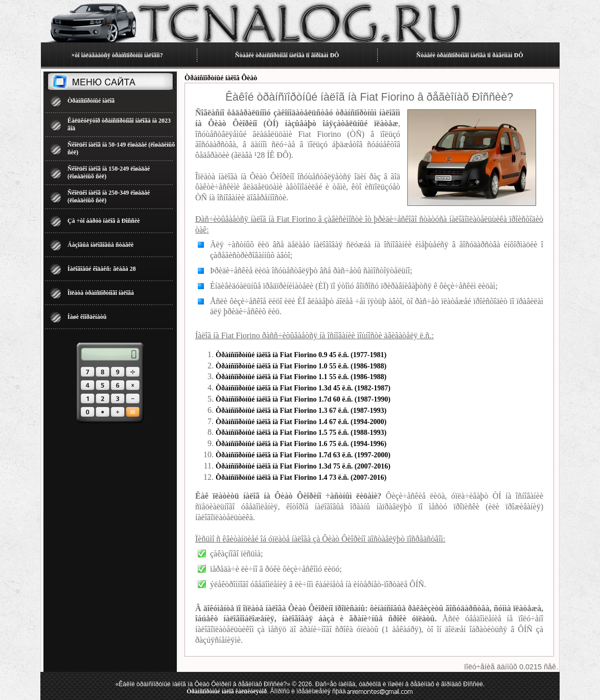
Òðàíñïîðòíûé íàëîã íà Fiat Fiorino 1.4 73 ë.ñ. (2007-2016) (301, 477)
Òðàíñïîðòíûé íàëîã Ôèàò (221, 78)
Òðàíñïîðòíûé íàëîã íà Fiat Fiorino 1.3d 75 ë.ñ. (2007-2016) (303, 466)
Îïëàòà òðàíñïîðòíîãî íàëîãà (101, 293)
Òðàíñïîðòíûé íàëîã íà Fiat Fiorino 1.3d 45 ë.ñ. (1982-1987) (303, 388)
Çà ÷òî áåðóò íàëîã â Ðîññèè (104, 221)
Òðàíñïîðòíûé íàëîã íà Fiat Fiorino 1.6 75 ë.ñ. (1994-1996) (301, 444)
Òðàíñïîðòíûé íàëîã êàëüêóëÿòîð (227, 691)
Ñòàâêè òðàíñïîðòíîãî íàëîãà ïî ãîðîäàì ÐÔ (287, 55)
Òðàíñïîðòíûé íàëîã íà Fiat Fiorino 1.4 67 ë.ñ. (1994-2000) (301, 422)
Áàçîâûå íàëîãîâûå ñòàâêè (100, 245)
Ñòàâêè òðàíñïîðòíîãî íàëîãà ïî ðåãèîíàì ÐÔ (470, 55)
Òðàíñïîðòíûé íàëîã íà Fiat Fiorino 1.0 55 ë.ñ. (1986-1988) (301, 366)
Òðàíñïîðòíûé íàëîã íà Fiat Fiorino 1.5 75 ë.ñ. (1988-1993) (301, 433)
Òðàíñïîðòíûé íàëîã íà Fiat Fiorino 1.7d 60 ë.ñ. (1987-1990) (303, 399)
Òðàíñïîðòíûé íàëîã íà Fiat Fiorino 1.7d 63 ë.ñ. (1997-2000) (303, 455)
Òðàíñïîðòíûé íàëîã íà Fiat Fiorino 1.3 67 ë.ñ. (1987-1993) (301, 411)
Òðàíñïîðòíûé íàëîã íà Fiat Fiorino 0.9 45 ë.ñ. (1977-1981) (301, 355)
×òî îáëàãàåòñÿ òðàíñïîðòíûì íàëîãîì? (117, 55)
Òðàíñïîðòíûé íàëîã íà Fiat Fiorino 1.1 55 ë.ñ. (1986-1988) (301, 377)
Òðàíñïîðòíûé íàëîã (91, 101)
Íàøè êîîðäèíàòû (87, 317)
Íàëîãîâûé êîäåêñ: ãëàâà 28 (102, 269)
